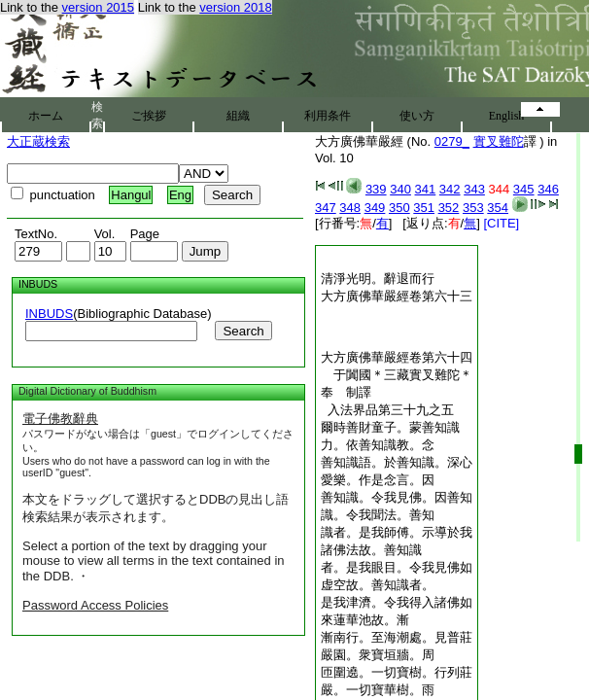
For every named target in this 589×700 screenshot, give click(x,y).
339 (376, 189)
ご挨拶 (149, 116)
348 (350, 208)
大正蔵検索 (38, 141)
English (507, 116)
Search (243, 331)
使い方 (417, 116)
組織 (238, 116)
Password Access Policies (95, 605)
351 (424, 208)
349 (375, 208)
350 (399, 208)
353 (473, 208)
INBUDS (49, 314)
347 (326, 208)
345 (524, 189)
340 (400, 189)
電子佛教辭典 (60, 419)
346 (548, 189)
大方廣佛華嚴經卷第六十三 (397, 296)
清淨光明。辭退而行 (378, 279)
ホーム (46, 116)
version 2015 (98, 7)
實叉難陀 (499, 141)
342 (450, 189)
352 (449, 208)
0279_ (452, 141)
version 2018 (235, 7)
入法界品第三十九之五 (387, 410)
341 (426, 189)
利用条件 (328, 116)
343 (474, 189)
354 (498, 208)
